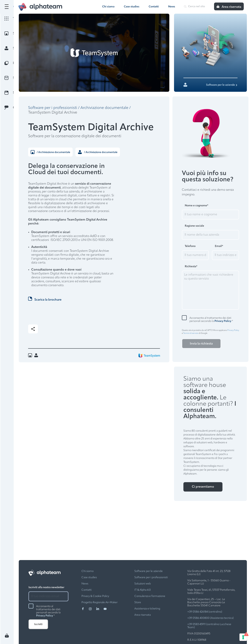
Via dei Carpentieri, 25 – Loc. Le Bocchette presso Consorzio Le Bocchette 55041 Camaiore (206, 603)
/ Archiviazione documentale (50, 152)
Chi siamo (108, 7)
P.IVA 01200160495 (199, 634)
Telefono (190, 246)
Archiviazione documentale (104, 108)
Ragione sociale (194, 226)
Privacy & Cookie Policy (95, 596)
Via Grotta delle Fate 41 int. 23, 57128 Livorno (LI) (209, 573)
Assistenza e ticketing (147, 609)
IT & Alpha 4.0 (143, 590)
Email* (219, 246)
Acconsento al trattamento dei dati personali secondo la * (211, 320)
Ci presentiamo (203, 487)
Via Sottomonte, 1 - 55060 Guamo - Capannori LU (209, 582)
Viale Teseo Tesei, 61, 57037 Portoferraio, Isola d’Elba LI (211, 592)
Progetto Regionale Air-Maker (100, 603)
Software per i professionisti (53, 108)
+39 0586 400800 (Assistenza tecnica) (210, 618)
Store (138, 603)
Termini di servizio (191, 333)
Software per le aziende (149, 571)
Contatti (154, 7)
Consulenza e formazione (150, 596)
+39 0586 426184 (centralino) (205, 612)
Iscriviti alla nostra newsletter (46, 587)
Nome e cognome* (196, 206)
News (172, 7)
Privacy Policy (223, 321)
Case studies (132, 7)
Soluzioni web (143, 584)
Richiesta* (191, 267)
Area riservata (143, 615)
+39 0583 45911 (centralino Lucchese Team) (209, 626)
